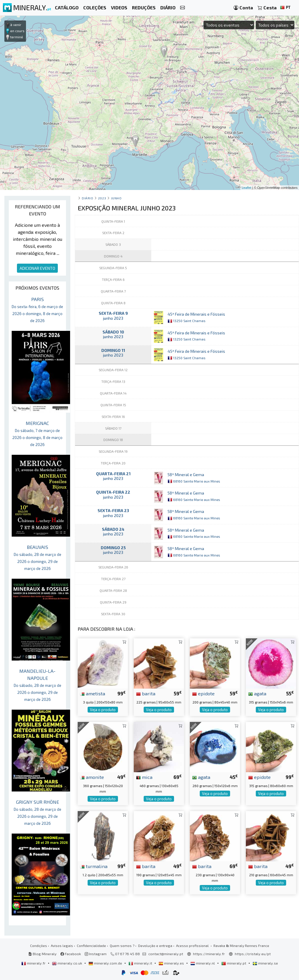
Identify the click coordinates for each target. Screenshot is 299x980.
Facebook (71, 954)
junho (116, 198)
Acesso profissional (193, 946)
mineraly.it (141, 963)
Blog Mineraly (42, 954)
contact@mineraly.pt (166, 954)
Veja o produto (103, 710)
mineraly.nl (203, 963)
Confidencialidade (91, 946)
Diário (87, 198)
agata (257, 693)
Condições (39, 946)
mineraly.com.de (106, 963)
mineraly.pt (234, 963)
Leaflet (247, 188)
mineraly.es (172, 963)
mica (144, 777)
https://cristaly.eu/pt (253, 954)
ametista (93, 693)
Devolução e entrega (155, 946)
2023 (102, 198)
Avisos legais (62, 946)
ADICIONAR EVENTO (37, 268)
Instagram (96, 954)
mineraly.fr (34, 963)
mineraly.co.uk (67, 963)
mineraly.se (265, 963)
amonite (92, 777)
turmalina (94, 866)
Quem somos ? (122, 946)
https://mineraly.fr (209, 954)
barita (146, 693)
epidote (203, 693)
